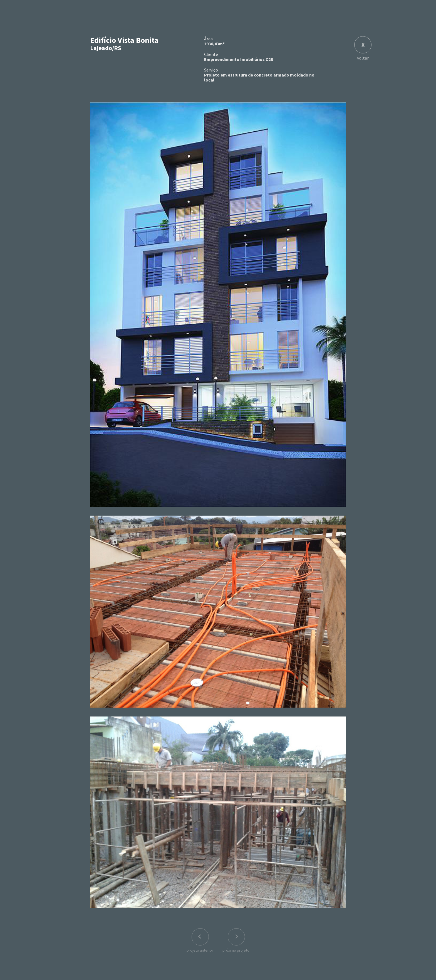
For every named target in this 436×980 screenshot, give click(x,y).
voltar (363, 58)
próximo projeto (236, 950)
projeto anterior (200, 950)
